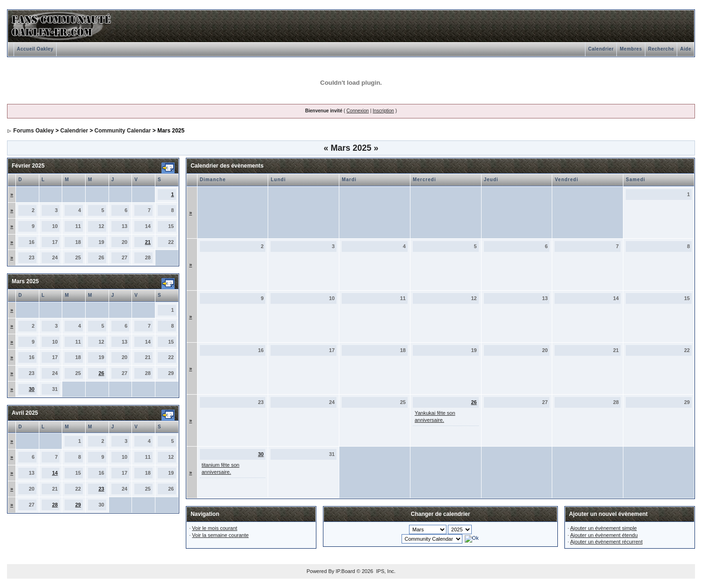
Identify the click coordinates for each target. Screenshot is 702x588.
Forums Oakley (33, 131)
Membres (631, 49)
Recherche (661, 49)
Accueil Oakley (35, 49)
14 (55, 473)
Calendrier (601, 49)
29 (78, 505)
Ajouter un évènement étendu (604, 535)
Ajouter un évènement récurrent (606, 542)
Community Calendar (123, 131)
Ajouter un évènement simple (603, 528)
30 (32, 389)
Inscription (383, 111)
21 (148, 242)
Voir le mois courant (215, 528)
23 (101, 489)
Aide (686, 49)
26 (101, 373)
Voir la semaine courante (220, 535)
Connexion (358, 111)
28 (55, 505)
